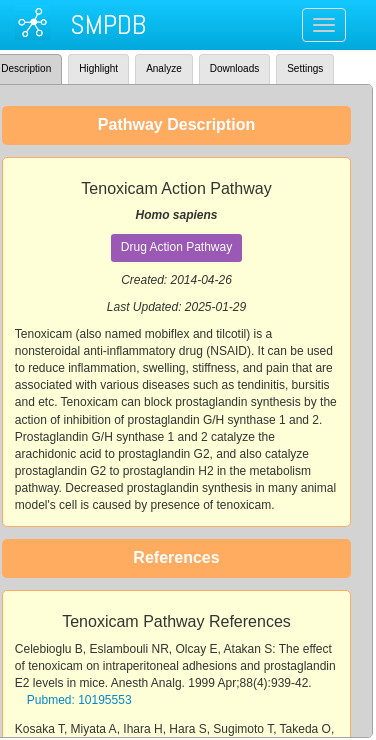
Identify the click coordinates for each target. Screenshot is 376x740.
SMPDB (108, 24)
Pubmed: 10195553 (79, 700)
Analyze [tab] (164, 68)
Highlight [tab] (98, 68)
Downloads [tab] (234, 68)
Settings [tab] (305, 68)
